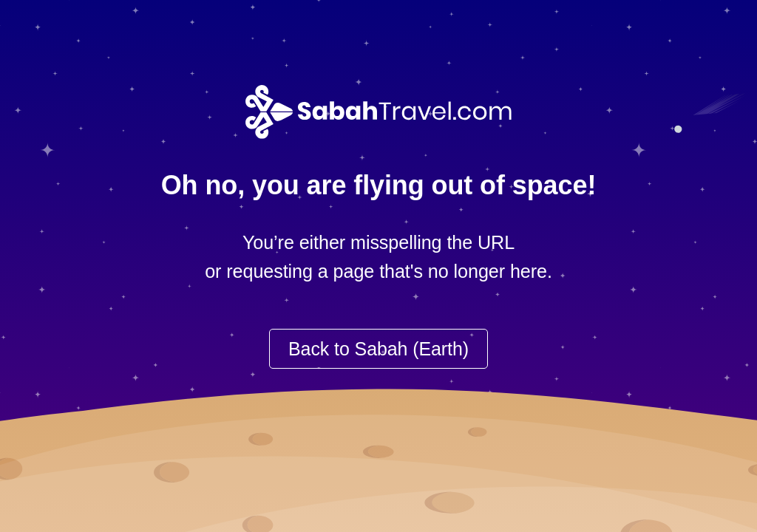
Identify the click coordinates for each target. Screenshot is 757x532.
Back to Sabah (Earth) (378, 349)
